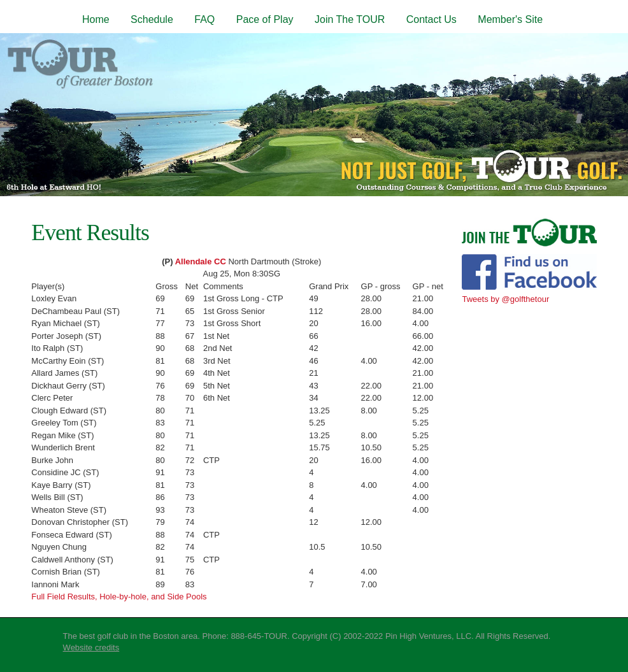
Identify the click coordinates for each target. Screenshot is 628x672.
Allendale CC (201, 261)
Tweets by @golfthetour (505, 299)
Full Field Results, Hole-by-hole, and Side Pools (119, 597)
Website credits (91, 647)
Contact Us (432, 19)
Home (96, 19)
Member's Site (510, 19)
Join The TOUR (350, 19)
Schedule (152, 19)
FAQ (204, 19)
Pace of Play (265, 19)
